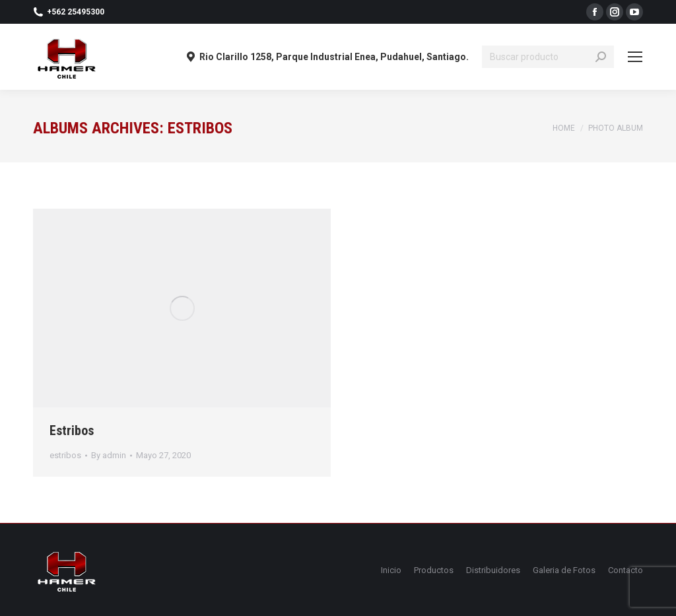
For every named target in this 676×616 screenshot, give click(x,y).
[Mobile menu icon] (635, 57)
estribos (65, 455)
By (109, 455)
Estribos (72, 430)
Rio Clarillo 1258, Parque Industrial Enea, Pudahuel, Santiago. (327, 57)
